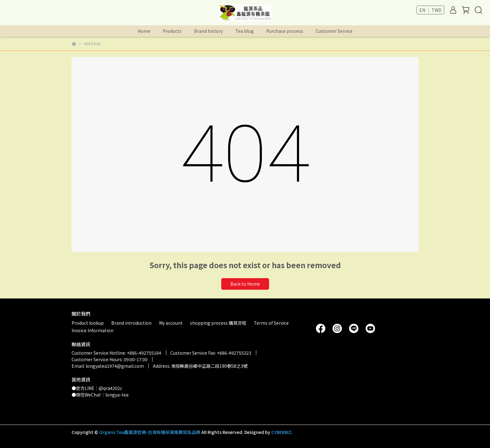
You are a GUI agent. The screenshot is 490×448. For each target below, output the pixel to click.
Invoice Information (92, 330)
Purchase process (285, 31)
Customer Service (334, 31)
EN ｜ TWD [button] (430, 10)
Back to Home (245, 284)
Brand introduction (131, 323)
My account (171, 323)
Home (144, 31)
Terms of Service (271, 323)
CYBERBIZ (281, 432)
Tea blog (245, 31)
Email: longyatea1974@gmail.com (108, 366)
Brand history (208, 31)
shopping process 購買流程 (218, 323)
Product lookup (88, 323)
